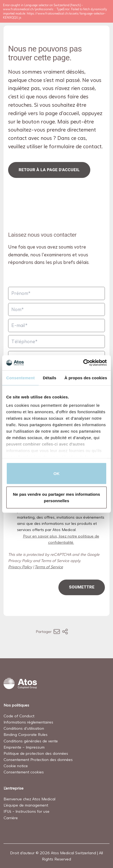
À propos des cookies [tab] (86, 378)
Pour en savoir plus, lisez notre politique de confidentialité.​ (61, 539)
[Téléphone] (57, 342)
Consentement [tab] (20, 378)
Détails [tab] (49, 378)
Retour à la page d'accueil (49, 170)
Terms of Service (49, 567)
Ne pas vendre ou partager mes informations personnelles (57, 497)
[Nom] (57, 309)
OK (57, 473)
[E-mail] (57, 325)
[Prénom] (57, 293)
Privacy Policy (20, 567)
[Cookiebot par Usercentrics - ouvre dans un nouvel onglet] (83, 363)
